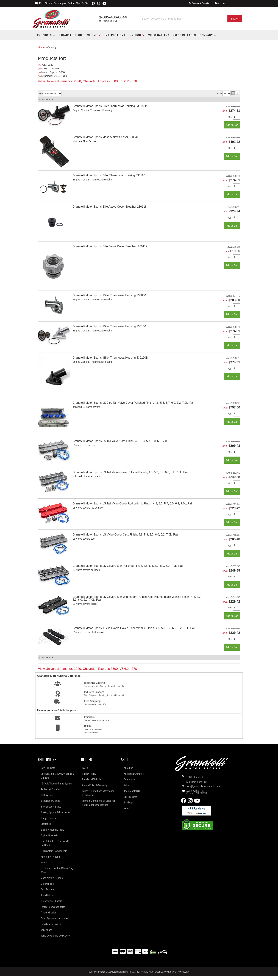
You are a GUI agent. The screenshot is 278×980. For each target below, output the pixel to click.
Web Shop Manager (178, 972)
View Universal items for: (87, 669)
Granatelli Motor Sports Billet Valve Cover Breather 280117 (110, 246)
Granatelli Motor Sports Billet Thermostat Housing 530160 (109, 326)
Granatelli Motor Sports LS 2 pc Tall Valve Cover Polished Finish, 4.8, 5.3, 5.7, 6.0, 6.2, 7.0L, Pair (134, 403)
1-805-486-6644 (194, 777)
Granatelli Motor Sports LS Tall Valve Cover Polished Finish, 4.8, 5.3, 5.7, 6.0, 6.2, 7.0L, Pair (130, 472)
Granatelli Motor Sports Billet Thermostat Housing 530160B (110, 358)
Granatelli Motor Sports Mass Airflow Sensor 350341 (105, 137)
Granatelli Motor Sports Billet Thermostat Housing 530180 (109, 175)
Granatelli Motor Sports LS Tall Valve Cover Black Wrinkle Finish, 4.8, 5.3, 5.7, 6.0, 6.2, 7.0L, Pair (134, 628)
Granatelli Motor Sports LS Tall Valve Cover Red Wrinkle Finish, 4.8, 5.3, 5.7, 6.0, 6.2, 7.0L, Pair (133, 503)
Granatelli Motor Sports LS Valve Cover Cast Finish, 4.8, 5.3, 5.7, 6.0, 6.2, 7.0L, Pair (125, 535)
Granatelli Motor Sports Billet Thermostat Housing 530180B (110, 106)
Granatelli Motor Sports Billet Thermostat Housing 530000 (109, 295)
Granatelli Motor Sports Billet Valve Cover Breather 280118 (110, 207)
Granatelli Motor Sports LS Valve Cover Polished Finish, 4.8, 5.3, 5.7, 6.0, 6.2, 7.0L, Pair (128, 566)
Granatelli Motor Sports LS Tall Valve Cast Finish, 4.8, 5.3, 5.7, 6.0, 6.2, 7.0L (120, 441)
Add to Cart (232, 125)
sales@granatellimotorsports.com (203, 786)
